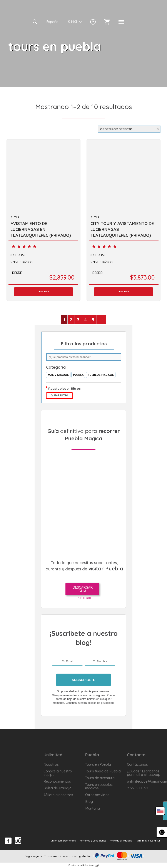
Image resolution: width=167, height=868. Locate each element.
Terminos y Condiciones (93, 841)
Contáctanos (137, 764)
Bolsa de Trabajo (58, 788)
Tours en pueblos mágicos (99, 786)
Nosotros (51, 764)
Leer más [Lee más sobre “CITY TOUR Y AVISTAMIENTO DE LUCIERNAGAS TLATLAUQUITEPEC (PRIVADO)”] (124, 292)
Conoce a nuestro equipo (58, 773)
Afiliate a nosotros (58, 795)
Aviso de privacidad (121, 841)
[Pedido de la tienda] (129, 129)
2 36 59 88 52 (138, 788)
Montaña (93, 808)
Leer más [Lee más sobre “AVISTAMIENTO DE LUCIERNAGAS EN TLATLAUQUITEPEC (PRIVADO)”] (43, 292)
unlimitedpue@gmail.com (146, 781)
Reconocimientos (57, 781)
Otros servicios (97, 795)
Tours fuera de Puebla (103, 771)
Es (53, 22)
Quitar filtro (59, 395)
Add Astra (89, 865)
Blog (89, 802)
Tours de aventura (100, 778)
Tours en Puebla (98, 764)
